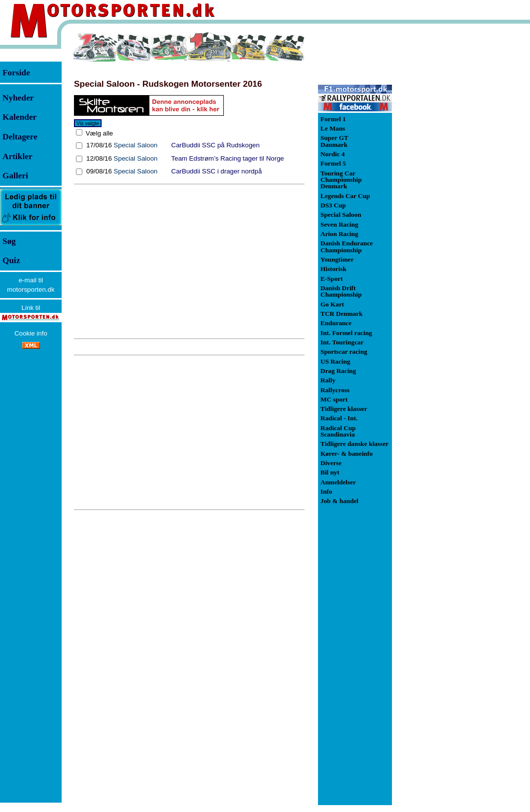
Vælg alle (98, 133)
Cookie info (31, 333)
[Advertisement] (189, 261)
